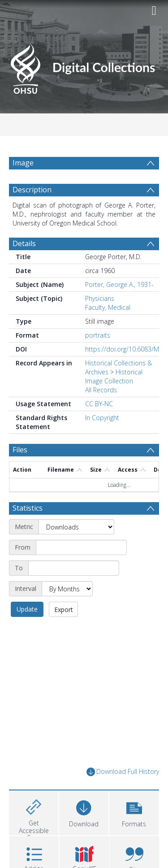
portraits (98, 335)
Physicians (100, 298)
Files (20, 450)
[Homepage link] (84, 66)
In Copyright (102, 418)
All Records (101, 390)
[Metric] (76, 527)
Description (32, 190)
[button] (134, 812)
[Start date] (81, 547)
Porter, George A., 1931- (119, 284)
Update (27, 609)
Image (23, 163)
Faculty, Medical (108, 307)
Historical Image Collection (114, 376)
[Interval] (67, 589)
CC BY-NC (99, 404)
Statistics (28, 508)
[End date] (74, 568)
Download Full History (123, 772)
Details (24, 243)
